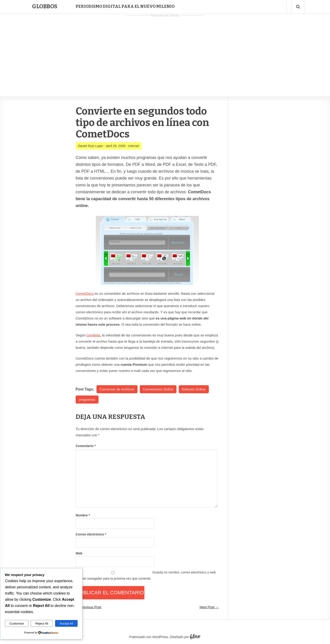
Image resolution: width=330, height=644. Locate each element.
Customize (17, 624)
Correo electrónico (91, 534)
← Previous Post (88, 607)
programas (87, 400)
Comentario (86, 446)
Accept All (66, 624)
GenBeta (93, 335)
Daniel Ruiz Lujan (91, 146)
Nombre (83, 515)
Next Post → (209, 607)
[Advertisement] (165, 51)
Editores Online (194, 389)
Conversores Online (158, 389)
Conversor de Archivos (117, 389)
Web (79, 553)
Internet (133, 146)
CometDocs (85, 293)
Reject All (42, 624)
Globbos (45, 6)
